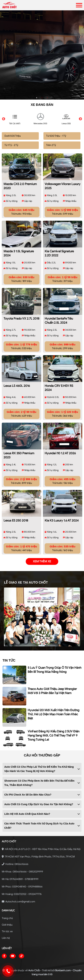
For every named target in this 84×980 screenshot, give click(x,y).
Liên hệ (6, 938)
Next (80, 119)
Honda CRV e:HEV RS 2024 (59, 388)
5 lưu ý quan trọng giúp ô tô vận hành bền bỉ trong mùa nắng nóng (55, 670)
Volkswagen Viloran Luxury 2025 (63, 186)
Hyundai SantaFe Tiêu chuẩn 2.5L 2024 (59, 321)
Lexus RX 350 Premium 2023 (19, 455)
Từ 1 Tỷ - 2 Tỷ (11, 145)
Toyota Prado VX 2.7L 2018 (21, 319)
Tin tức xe (7, 931)
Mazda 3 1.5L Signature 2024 (19, 253)
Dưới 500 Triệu (13, 136)
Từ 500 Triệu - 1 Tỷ (56, 136)
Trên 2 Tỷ (51, 145)
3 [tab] (47, 98)
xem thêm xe (42, 561)
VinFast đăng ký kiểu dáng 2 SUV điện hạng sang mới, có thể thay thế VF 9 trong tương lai (54, 735)
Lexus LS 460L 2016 (17, 386)
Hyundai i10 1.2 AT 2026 (60, 453)
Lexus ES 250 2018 (16, 521)
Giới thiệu (7, 925)
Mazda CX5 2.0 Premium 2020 (20, 186)
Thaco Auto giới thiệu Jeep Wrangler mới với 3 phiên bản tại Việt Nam (52, 691)
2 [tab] (42, 98)
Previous (4, 119)
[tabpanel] (42, 55)
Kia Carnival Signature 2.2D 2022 (59, 253)
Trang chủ (7, 918)
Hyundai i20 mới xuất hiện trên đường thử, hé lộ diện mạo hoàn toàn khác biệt (54, 714)
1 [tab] (37, 98)
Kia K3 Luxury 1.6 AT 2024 (62, 521)
